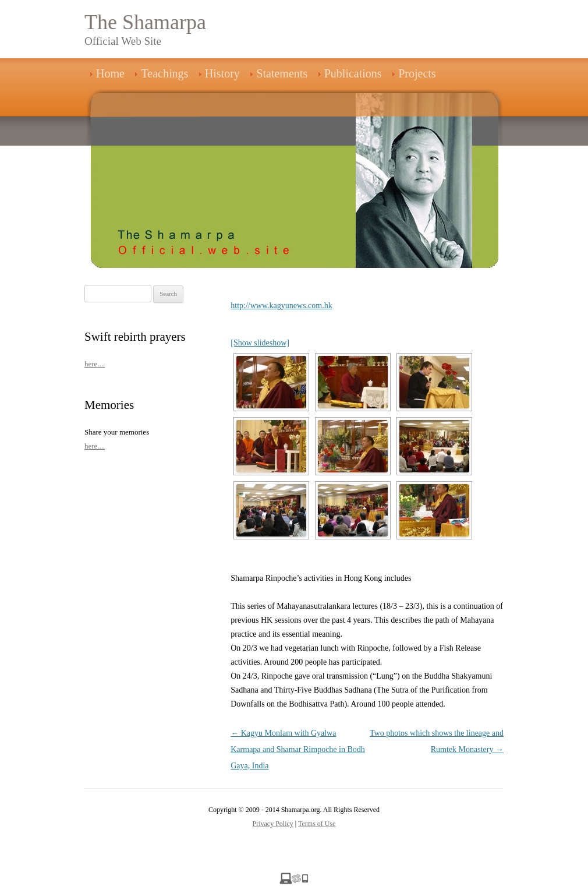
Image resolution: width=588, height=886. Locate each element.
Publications (353, 73)
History (222, 73)
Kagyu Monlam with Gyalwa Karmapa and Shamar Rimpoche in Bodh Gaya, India (298, 749)
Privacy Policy (273, 824)
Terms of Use (317, 824)
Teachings (164, 73)
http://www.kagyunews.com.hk (281, 306)
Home (110, 73)
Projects (417, 73)
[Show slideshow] (260, 343)
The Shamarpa (145, 22)
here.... (95, 364)
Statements (282, 73)
